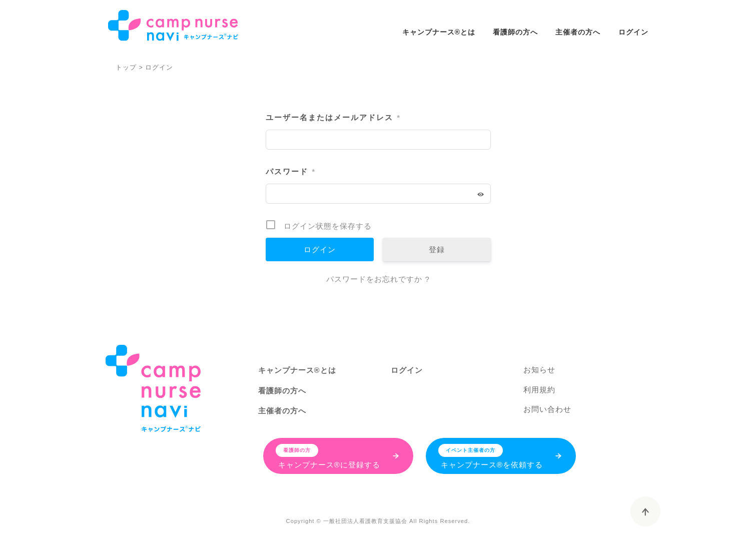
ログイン (633, 32)
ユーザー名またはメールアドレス (333, 118)
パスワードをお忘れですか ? (378, 279)
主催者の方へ (578, 32)
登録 (437, 249)
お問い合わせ (547, 409)
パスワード (290, 172)
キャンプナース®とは (439, 32)
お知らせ (539, 370)
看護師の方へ (515, 32)
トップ (126, 68)
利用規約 (539, 390)
